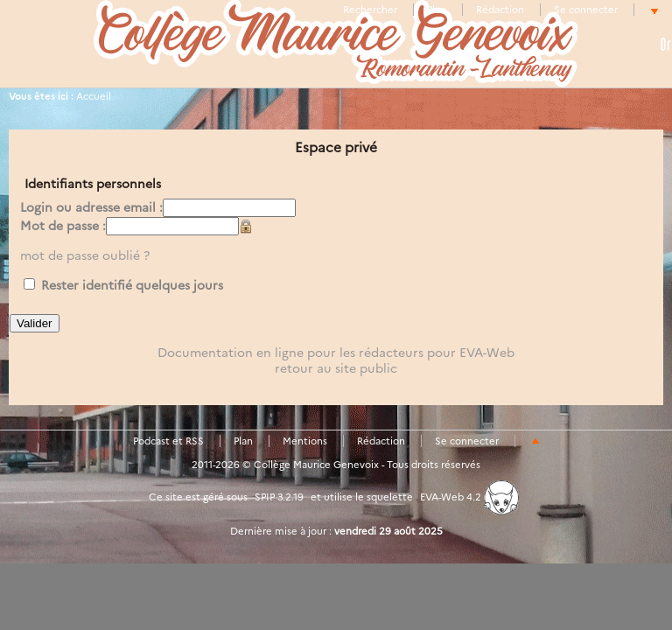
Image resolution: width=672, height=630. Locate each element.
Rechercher (370, 10)
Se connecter (586, 10)
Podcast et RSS (168, 441)
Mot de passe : (63, 226)
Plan (437, 10)
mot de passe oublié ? (85, 255)
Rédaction (500, 10)
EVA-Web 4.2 (469, 497)
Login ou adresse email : (91, 207)
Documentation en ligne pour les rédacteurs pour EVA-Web (336, 353)
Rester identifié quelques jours (132, 285)
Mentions (305, 441)
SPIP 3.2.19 (279, 497)
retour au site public (336, 368)
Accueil (94, 96)
